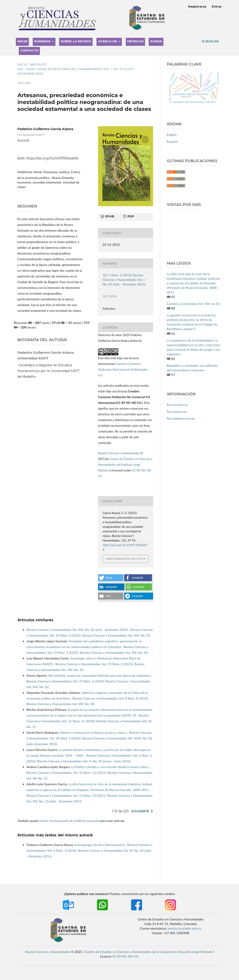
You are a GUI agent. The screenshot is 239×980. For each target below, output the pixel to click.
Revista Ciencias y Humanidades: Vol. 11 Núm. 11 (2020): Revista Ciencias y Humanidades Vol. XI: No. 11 (89, 721)
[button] (111, 578)
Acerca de (108, 41)
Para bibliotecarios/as (181, 419)
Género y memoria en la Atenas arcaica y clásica (94, 732)
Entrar (217, 6)
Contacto (29, 50)
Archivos (38, 64)
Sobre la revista (76, 41)
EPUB (109, 216)
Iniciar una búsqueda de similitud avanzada (69, 821)
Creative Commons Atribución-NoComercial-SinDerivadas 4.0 (123, 370)
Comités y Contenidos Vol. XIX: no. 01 (193, 304)
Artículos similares (35, 620)
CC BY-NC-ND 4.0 (125, 956)
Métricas (135, 41)
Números (43, 41)
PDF (130, 216)
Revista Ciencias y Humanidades (119, 453)
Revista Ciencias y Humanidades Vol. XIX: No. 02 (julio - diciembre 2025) (78, 630)
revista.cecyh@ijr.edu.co (185, 928)
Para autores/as (177, 412)
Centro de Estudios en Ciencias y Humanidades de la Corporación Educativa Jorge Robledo (149, 952)
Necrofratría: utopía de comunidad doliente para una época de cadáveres (100, 675)
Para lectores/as (177, 405)
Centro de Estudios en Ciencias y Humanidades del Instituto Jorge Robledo (125, 465)
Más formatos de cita (124, 559)
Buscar (210, 41)
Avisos (156, 41)
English (172, 135)
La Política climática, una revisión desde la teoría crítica (110, 767)
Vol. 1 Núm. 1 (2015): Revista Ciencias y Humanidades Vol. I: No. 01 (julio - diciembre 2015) (76, 71)
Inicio (22, 41)
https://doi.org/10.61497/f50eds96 (52, 158)
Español (172, 141)
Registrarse (197, 6)
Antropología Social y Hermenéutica (100, 845)
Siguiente (140, 811)
